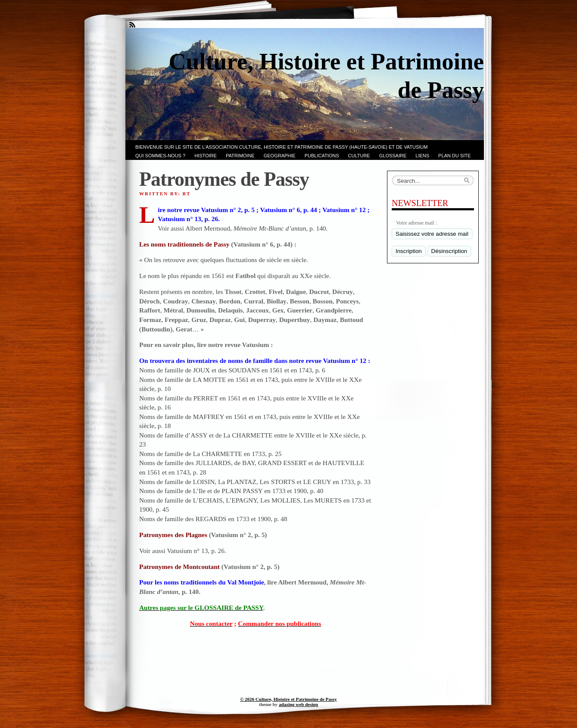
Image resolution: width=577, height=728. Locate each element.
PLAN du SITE (454, 156)
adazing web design (298, 704)
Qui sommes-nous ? (160, 156)
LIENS (422, 156)
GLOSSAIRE (393, 156)
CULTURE (359, 156)
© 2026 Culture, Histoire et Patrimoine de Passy (288, 699)
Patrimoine (240, 156)
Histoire (206, 156)
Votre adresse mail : (416, 223)
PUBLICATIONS (322, 156)
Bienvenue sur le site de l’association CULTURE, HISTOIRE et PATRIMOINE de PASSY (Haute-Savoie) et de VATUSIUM (281, 147)
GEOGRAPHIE (280, 156)
